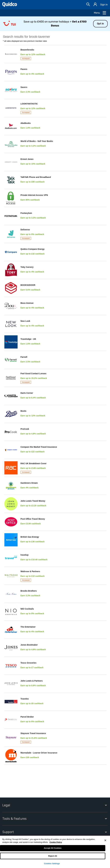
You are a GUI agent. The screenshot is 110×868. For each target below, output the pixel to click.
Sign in (104, 5)
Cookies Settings (52, 864)
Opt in (100, 24)
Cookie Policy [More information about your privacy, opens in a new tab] (56, 842)
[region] (55, 852)
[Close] (105, 840)
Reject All (53, 856)
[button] (55, 24)
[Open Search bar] (88, 5)
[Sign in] (95, 5)
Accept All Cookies (53, 848)
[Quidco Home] (10, 6)
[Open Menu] (100, 13)
